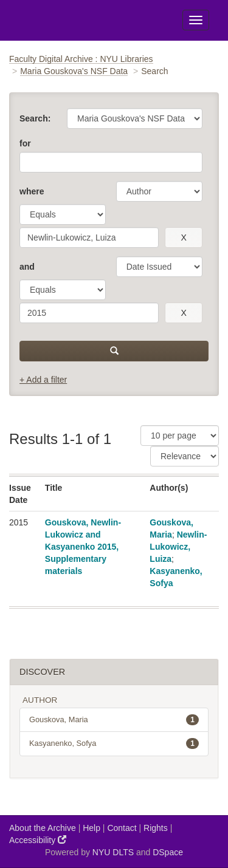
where (32, 191)
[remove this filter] (184, 238)
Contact (122, 828)
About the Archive (43, 828)
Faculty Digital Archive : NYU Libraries (81, 59)
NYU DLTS (113, 852)
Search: (35, 118)
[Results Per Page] (180, 436)
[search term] (89, 238)
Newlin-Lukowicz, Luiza (178, 547)
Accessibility (38, 840)
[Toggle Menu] (196, 20)
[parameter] (159, 191)
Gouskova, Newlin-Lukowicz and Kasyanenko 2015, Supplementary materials (83, 547)
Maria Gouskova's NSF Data (74, 71)
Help (92, 828)
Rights (156, 828)
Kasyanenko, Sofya (114, 743)
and (27, 267)
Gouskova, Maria (114, 720)
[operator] (63, 214)
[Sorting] (185, 456)
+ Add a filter (43, 380)
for (25, 143)
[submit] (114, 351)
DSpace (168, 852)
